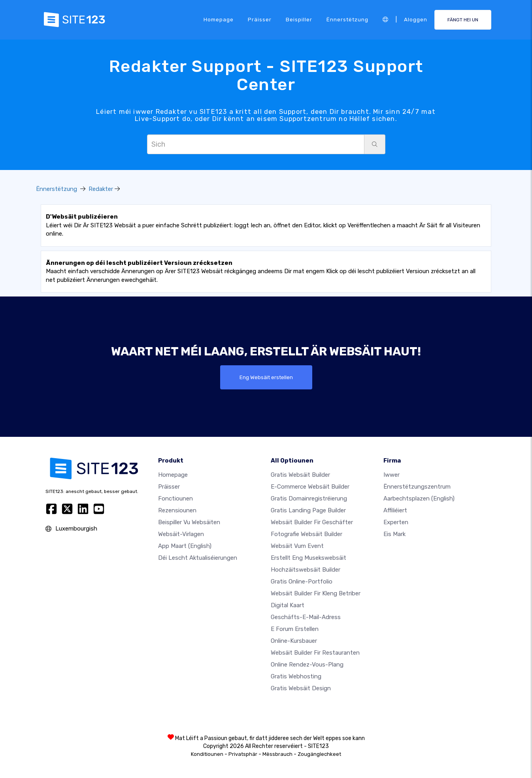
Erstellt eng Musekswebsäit (308, 558)
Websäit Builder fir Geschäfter (312, 522)
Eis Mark (394, 534)
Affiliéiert (395, 510)
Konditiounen (207, 754)
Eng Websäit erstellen (266, 377)
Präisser (260, 19)
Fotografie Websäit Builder (307, 534)
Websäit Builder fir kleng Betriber (316, 593)
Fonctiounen (175, 499)
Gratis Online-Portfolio (302, 582)
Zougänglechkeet (319, 754)
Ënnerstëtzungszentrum (417, 487)
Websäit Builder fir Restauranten (315, 653)
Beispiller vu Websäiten (189, 522)
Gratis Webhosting (296, 676)
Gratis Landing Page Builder (308, 510)
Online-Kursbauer (294, 641)
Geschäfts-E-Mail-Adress (306, 617)
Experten (396, 522)
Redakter (101, 189)
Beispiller (299, 19)
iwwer (391, 475)
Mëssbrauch (277, 754)
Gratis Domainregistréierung (309, 499)
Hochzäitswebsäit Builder (306, 570)
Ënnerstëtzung (347, 19)
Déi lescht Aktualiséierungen (198, 558)
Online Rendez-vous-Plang (307, 665)
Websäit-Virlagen (181, 534)
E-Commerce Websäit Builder (310, 487)
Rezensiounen (177, 510)
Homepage (219, 19)
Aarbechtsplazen (419, 499)
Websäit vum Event (297, 546)
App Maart (185, 546)
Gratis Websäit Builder (300, 475)
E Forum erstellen (295, 629)
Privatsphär (243, 754)
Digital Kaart (288, 605)
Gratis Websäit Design (301, 688)
